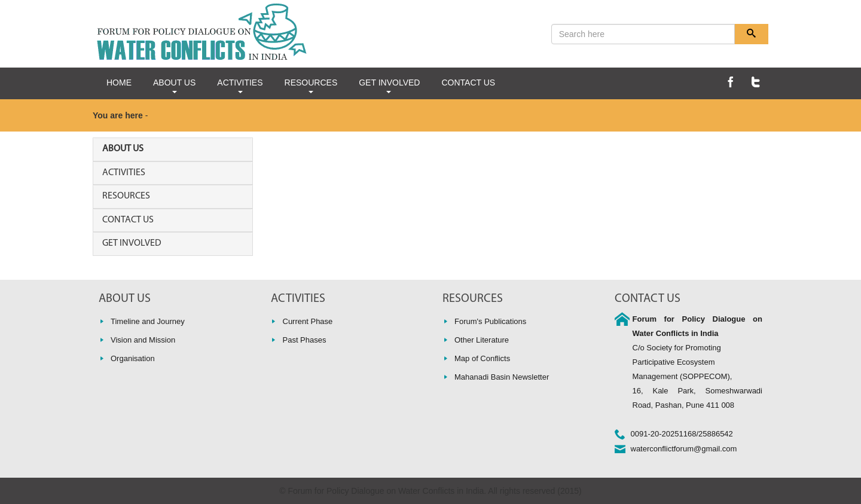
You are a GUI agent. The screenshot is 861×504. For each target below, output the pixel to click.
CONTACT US (468, 83)
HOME (119, 83)
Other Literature (482, 340)
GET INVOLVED (389, 85)
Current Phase (308, 321)
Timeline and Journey (148, 321)
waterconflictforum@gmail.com (684, 449)
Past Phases (305, 340)
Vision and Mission (143, 340)
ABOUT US (174, 85)
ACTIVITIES (240, 85)
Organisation (133, 358)
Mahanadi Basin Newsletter (502, 377)
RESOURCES (311, 85)
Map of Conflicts (482, 358)
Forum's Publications (490, 321)
